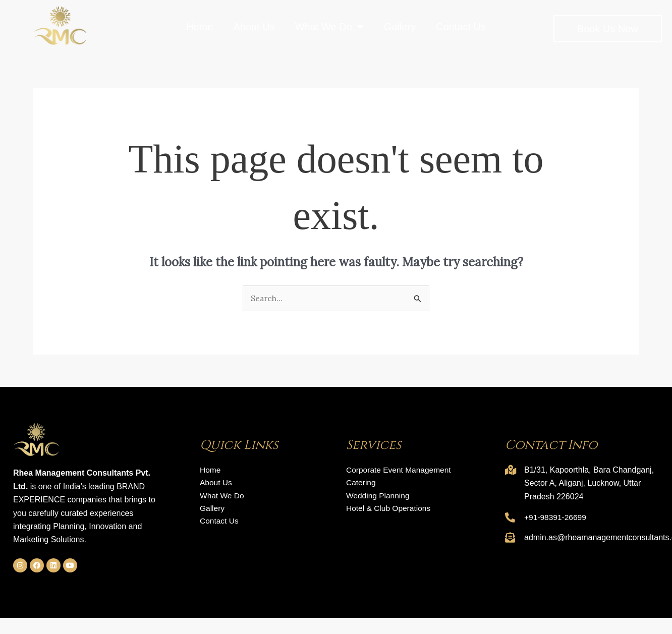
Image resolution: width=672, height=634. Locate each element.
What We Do (329, 27)
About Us (254, 27)
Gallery (400, 27)
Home (200, 27)
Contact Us (461, 27)
